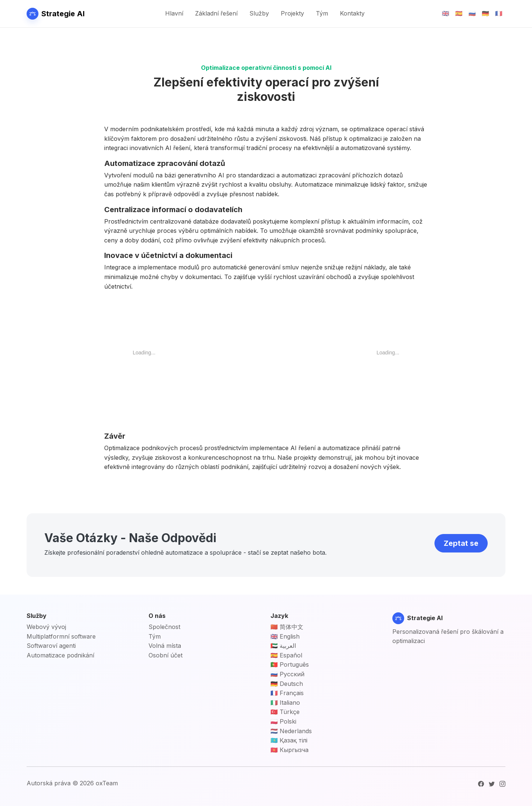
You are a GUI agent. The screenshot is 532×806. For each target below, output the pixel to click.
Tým (322, 13)
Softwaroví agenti (51, 646)
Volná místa (165, 646)
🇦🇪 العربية (283, 646)
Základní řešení (216, 13)
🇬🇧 (446, 13)
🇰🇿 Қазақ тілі (289, 740)
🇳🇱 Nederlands (291, 731)
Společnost (164, 627)
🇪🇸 (459, 13)
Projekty (292, 13)
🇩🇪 (485, 13)
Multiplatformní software (61, 636)
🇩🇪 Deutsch (287, 684)
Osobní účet (166, 655)
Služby (259, 13)
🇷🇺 (472, 13)
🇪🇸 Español (286, 655)
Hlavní (174, 13)
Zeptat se (461, 543)
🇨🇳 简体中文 (287, 627)
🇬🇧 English (285, 636)
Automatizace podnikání (60, 655)
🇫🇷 (499, 13)
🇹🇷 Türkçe (285, 712)
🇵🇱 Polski (283, 721)
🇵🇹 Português (290, 664)
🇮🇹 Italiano (285, 703)
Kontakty (352, 13)
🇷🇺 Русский (287, 674)
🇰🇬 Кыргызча (289, 750)
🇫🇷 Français (287, 693)
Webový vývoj (46, 627)
